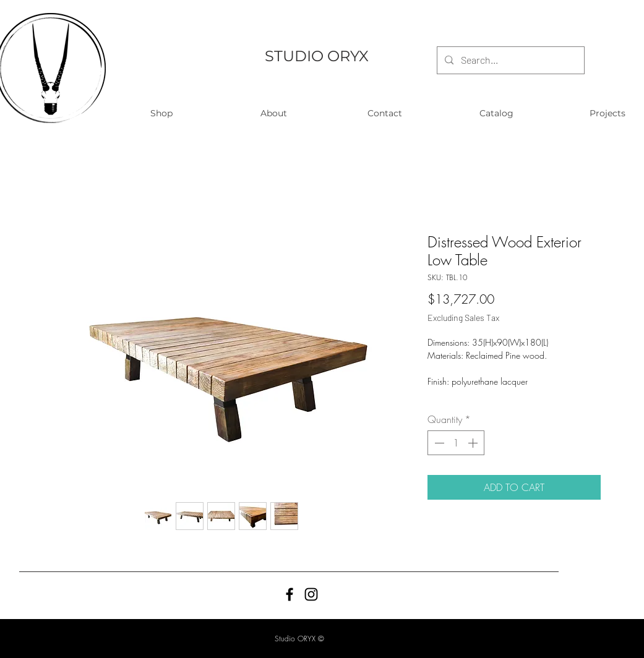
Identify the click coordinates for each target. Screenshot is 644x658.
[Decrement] (438, 443)
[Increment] (474, 443)
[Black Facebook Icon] (290, 594)
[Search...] (509, 60)
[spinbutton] (456, 443)
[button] (162, 113)
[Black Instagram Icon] (311, 594)
